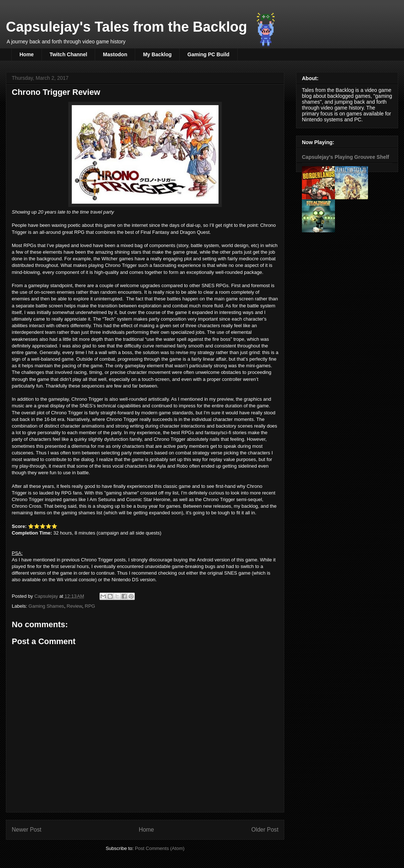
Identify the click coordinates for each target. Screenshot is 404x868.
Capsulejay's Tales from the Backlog (127, 27)
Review (75, 606)
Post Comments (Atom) (160, 848)
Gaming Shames (46, 606)
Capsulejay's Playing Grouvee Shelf (346, 157)
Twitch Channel (68, 54)
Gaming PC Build (208, 54)
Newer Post (27, 830)
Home (27, 54)
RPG (90, 606)
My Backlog (157, 54)
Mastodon (115, 54)
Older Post (265, 830)
